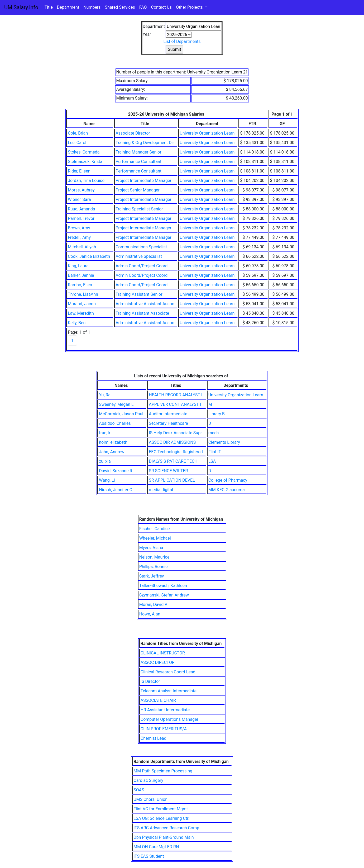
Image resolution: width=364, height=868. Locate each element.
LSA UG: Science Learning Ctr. (161, 818)
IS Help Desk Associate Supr (175, 433)
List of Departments (182, 41)
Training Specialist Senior (139, 209)
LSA (212, 461)
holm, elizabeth (113, 442)
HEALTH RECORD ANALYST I (176, 395)
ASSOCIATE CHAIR (158, 700)
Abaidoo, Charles (115, 423)
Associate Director (133, 133)
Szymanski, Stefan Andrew (164, 595)
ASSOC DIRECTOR (158, 662)
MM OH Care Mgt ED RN (156, 847)
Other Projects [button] (190, 7)
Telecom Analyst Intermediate (169, 691)
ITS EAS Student (149, 856)
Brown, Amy (79, 228)
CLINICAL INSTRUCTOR (163, 653)
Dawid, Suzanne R (116, 471)
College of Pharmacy (228, 480)
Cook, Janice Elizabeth (89, 256)
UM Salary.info (21, 7)
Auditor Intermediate (168, 414)
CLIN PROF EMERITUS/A (164, 729)
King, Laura (78, 266)
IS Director (150, 681)
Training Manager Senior (138, 152)
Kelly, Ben (77, 323)
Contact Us (162, 7)
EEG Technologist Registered (176, 452)
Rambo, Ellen (80, 285)
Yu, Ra (105, 395)
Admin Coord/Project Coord (142, 266)
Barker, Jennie (81, 275)
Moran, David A (153, 605)
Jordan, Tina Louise (86, 181)
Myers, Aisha (151, 548)
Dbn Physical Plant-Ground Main (164, 837)
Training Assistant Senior (139, 294)
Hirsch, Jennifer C (116, 490)
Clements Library (224, 442)
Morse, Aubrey (81, 190)
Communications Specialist (141, 247)
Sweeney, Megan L (116, 404)
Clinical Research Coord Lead (168, 672)
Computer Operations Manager (169, 719)
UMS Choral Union (150, 799)
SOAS (139, 790)
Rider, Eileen (79, 171)
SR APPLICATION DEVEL (172, 480)
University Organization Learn (207, 133)
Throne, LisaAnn (83, 294)
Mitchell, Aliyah (82, 247)
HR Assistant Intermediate (165, 710)
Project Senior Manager (138, 190)
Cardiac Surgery (148, 780)
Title (49, 7)
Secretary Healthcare (168, 423)
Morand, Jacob (82, 304)
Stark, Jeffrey (152, 576)
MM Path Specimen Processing (163, 771)
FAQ (143, 7)
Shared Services (120, 7)
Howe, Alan (150, 614)
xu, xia (105, 461)
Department (68, 7)
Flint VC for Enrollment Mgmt (161, 809)
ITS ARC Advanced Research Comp (166, 828)
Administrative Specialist (139, 256)
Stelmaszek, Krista (85, 162)
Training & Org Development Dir (145, 143)
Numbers (92, 7)
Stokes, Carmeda (84, 152)
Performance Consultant (138, 162)
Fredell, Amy (79, 237)
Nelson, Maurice (154, 557)
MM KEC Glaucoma (227, 490)
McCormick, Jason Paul (121, 414)
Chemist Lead (154, 738)
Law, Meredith (81, 313)
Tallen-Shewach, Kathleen (163, 586)
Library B (217, 414)
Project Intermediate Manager (143, 181)
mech (214, 433)
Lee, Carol (77, 143)
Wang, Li (107, 480)
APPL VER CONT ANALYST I (175, 404)
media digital (161, 490)
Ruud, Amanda (81, 209)
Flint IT (215, 452)
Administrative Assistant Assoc (145, 304)
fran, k (105, 433)
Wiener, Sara (79, 199)
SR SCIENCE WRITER (168, 471)
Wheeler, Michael (155, 538)
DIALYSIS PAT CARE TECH (173, 461)
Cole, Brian (78, 133)
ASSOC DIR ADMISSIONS (172, 442)
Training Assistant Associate (142, 313)
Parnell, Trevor (81, 218)
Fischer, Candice (155, 529)
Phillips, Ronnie (154, 567)
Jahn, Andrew (112, 452)
